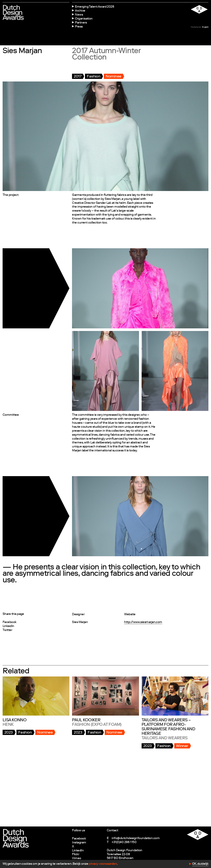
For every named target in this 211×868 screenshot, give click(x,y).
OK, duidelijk (200, 864)
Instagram (79, 843)
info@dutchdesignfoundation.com (136, 838)
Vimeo (77, 858)
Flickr (76, 855)
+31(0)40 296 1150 (124, 842)
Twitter (7, 630)
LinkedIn (8, 626)
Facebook (10, 622)
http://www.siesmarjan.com (143, 622)
